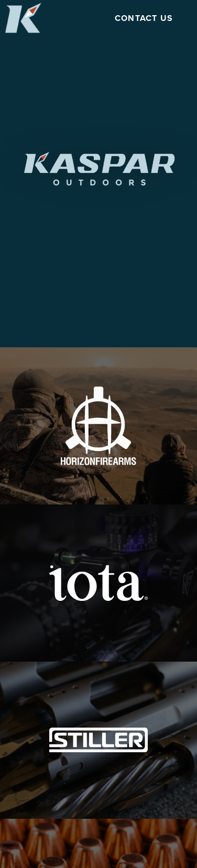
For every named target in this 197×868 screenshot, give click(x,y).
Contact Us (144, 18)
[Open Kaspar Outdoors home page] (23, 18)
